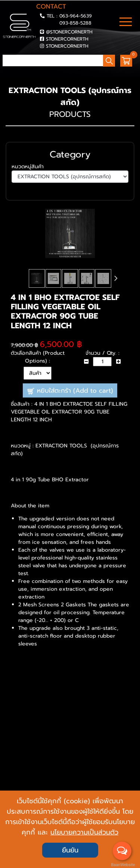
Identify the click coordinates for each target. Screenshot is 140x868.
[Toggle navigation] (126, 23)
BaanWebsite (122, 865)
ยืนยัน (70, 850)
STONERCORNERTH (67, 39)
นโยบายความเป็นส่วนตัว (84, 832)
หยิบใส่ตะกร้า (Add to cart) (70, 391)
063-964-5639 (76, 16)
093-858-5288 (75, 23)
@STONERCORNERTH (69, 32)
